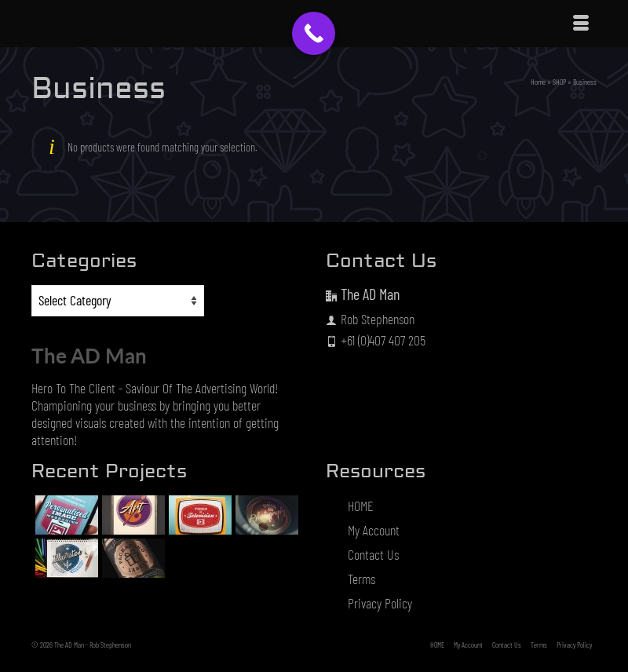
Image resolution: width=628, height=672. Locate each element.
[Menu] (581, 24)
